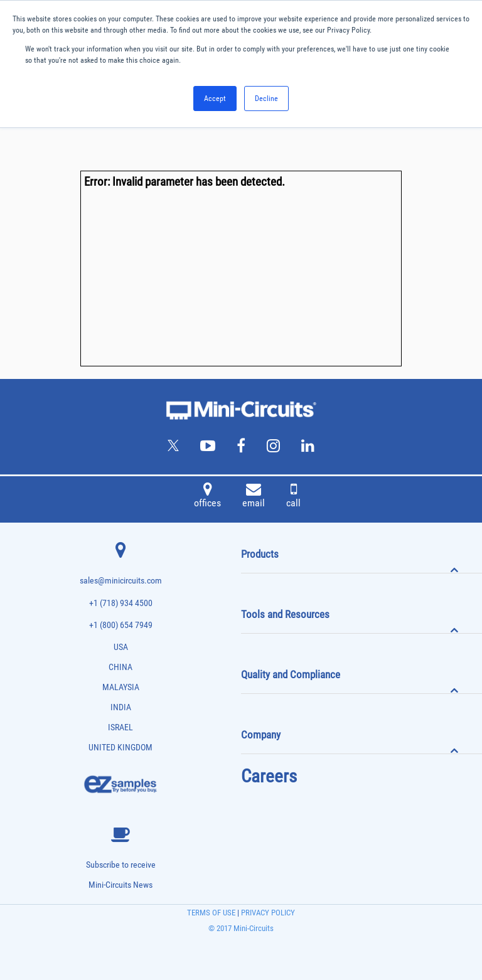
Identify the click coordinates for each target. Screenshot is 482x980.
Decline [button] (266, 99)
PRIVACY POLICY (267, 913)
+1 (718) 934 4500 (121, 603)
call (293, 497)
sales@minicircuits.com (121, 581)
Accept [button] (215, 99)
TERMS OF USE (211, 913)
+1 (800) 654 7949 (121, 625)
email (254, 497)
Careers (269, 776)
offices (207, 497)
